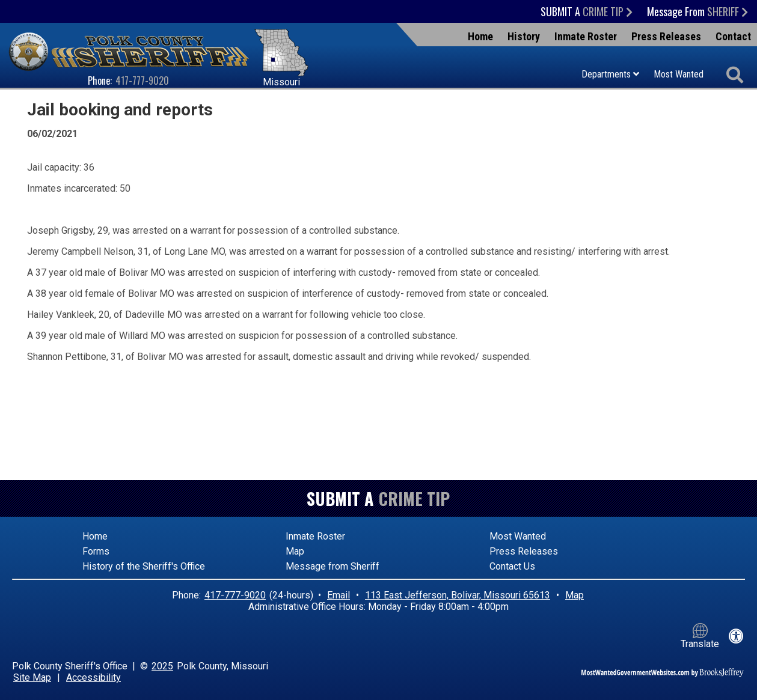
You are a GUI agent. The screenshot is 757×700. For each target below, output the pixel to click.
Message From (697, 11)
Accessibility (93, 677)
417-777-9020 (142, 81)
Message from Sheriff (333, 566)
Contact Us (512, 566)
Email (339, 595)
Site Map (32, 677)
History (524, 36)
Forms (96, 551)
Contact (733, 36)
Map (295, 551)
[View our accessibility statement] (736, 636)
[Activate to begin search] (734, 75)
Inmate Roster (586, 36)
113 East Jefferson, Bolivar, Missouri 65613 (458, 595)
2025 (162, 666)
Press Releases (666, 36)
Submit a (587, 11)
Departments (610, 74)
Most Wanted (679, 74)
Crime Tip (414, 498)
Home (480, 36)
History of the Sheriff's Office (144, 566)
